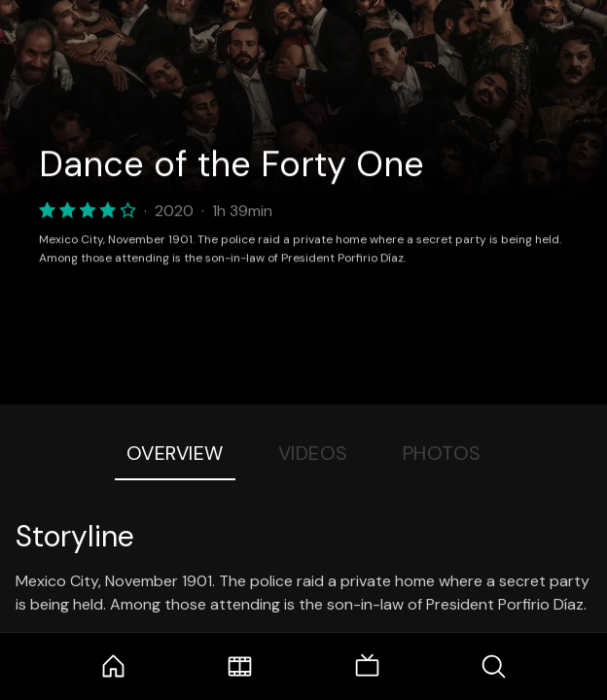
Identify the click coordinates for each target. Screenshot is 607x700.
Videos (313, 453)
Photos (442, 453)
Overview (175, 453)
